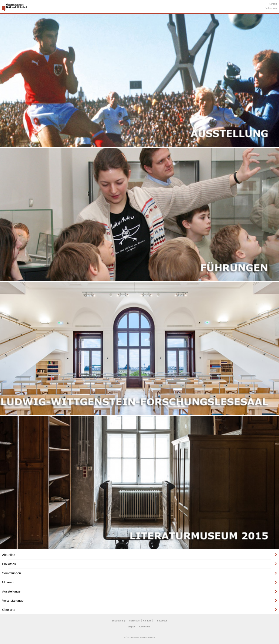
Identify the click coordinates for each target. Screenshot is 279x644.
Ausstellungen (12, 591)
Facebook (162, 621)
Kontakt (273, 4)
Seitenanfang (119, 621)
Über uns (9, 610)
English (132, 627)
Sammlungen (12, 573)
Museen (8, 582)
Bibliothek (9, 564)
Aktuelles (9, 555)
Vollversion (271, 8)
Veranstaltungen (14, 600)
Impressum (134, 621)
